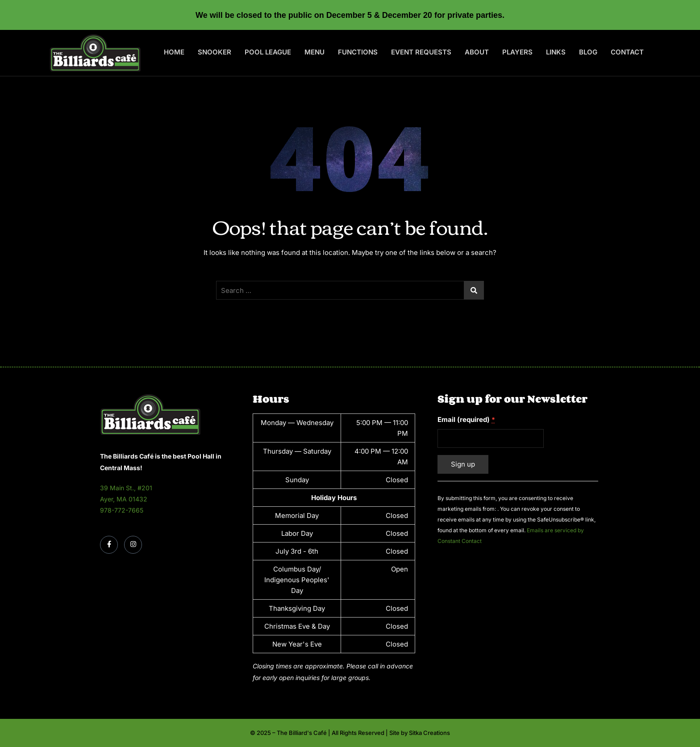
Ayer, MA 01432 (124, 499)
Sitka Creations (429, 733)
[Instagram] (133, 545)
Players (517, 52)
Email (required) (466, 419)
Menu (315, 52)
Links (556, 52)
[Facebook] (109, 545)
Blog (588, 52)
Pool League (268, 52)
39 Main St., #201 (126, 488)
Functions (358, 52)
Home (174, 52)
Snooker (215, 52)
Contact (627, 52)
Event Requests (421, 52)
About (477, 52)
